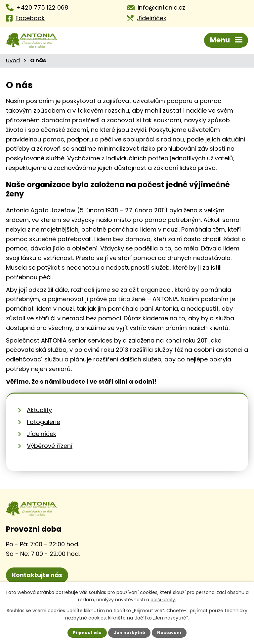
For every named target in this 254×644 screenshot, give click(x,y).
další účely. (163, 600)
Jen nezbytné (129, 633)
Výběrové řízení (50, 446)
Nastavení (169, 633)
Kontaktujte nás (37, 575)
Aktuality (39, 410)
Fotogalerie (43, 422)
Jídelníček (42, 434)
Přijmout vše (87, 633)
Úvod (13, 60)
